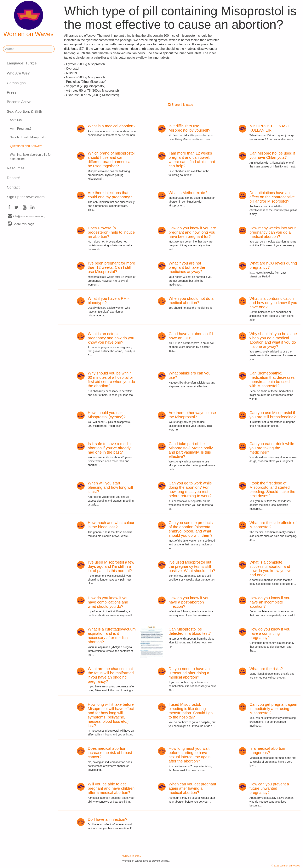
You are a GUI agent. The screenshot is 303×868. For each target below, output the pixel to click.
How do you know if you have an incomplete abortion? (270, 602)
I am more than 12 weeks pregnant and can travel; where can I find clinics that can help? (192, 160)
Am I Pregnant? (21, 129)
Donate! (13, 178)
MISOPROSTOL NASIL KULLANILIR (270, 128)
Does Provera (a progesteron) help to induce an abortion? (111, 232)
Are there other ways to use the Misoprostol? (192, 415)
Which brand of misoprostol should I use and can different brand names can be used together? (111, 160)
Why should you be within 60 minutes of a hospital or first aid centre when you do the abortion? (111, 379)
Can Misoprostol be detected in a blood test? (190, 631)
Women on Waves (29, 19)
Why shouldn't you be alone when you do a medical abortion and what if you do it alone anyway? (273, 340)
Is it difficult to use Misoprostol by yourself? (190, 128)
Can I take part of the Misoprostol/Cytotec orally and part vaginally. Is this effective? (191, 450)
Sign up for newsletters (26, 197)
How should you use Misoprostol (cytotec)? (107, 415)
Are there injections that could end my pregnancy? (110, 195)
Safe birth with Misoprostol (28, 137)
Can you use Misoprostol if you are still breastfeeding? (273, 415)
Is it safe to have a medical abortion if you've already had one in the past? (111, 448)
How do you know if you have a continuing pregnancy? (270, 633)
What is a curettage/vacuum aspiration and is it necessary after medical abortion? (112, 636)
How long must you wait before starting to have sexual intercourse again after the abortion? (190, 755)
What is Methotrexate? (188, 193)
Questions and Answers (26, 146)
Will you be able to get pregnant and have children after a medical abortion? (111, 788)
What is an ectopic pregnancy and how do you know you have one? (111, 338)
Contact (13, 187)
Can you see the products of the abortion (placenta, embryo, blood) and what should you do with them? (191, 529)
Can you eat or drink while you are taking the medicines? (272, 448)
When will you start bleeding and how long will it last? (110, 487)
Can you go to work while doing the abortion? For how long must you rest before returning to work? (190, 489)
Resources (16, 168)
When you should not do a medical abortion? (191, 301)
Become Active (19, 102)
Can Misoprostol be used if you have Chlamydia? (272, 155)
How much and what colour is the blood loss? (111, 525)
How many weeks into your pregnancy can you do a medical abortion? (273, 232)
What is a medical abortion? (112, 126)
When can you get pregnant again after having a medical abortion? (192, 788)
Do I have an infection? (108, 819)
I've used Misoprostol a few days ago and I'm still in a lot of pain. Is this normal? (111, 566)
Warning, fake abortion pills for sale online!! (31, 157)
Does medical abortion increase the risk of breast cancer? (110, 753)
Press (11, 92)
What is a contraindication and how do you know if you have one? (273, 303)
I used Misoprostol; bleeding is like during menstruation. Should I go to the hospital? (191, 711)
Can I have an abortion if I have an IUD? (191, 336)
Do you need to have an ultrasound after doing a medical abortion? (189, 673)
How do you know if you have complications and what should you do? (108, 602)
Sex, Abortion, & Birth (24, 111)
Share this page (21, 224)
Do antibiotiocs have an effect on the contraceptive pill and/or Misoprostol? (272, 197)
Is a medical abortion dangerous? (267, 751)
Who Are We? (18, 73)
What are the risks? (266, 669)
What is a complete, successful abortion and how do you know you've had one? (270, 569)
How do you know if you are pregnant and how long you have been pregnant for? (192, 232)
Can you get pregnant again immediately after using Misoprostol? (273, 709)
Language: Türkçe (22, 63)
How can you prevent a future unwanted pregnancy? (269, 788)
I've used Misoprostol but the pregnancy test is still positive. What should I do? (192, 566)
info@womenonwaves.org (26, 216)
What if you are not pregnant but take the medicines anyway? (187, 267)
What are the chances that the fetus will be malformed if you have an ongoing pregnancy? (111, 675)
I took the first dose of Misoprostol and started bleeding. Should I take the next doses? (272, 489)
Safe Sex (16, 120)
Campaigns (16, 83)
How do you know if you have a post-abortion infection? (189, 602)
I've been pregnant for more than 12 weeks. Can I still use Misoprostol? (111, 267)
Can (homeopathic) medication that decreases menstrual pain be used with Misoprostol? (272, 379)
